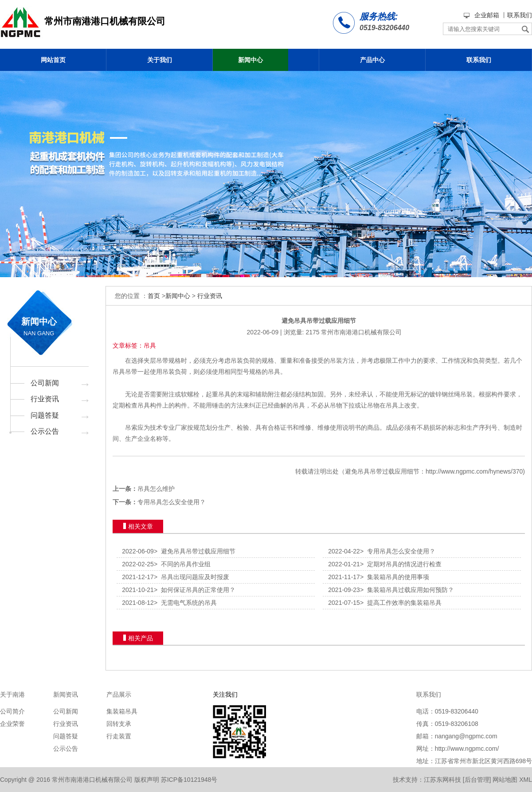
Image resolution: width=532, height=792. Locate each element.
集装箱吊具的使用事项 (395, 577)
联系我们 (520, 15)
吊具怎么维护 (156, 489)
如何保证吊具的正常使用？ (195, 590)
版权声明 (147, 780)
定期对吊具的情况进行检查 (401, 564)
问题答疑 (45, 415)
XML (526, 780)
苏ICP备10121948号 (189, 780)
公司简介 (12, 711)
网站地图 (505, 780)
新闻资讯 (66, 694)
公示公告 (45, 431)
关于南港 (12, 694)
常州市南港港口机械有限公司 (361, 332)
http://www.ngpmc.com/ (467, 749)
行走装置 (119, 736)
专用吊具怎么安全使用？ (172, 502)
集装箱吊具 (122, 711)
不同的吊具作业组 (182, 564)
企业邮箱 (487, 15)
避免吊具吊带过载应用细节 (195, 551)
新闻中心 (250, 60)
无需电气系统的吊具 (185, 603)
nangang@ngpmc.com (466, 736)
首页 (154, 296)
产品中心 (372, 60)
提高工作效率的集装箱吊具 (401, 603)
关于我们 (160, 60)
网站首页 (53, 60)
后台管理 (477, 780)
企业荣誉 (12, 724)
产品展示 (119, 694)
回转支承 (119, 724)
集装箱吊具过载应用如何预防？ (407, 590)
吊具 (119, 372)
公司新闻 (45, 383)
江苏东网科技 (442, 780)
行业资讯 (45, 399)
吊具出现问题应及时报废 (192, 577)
